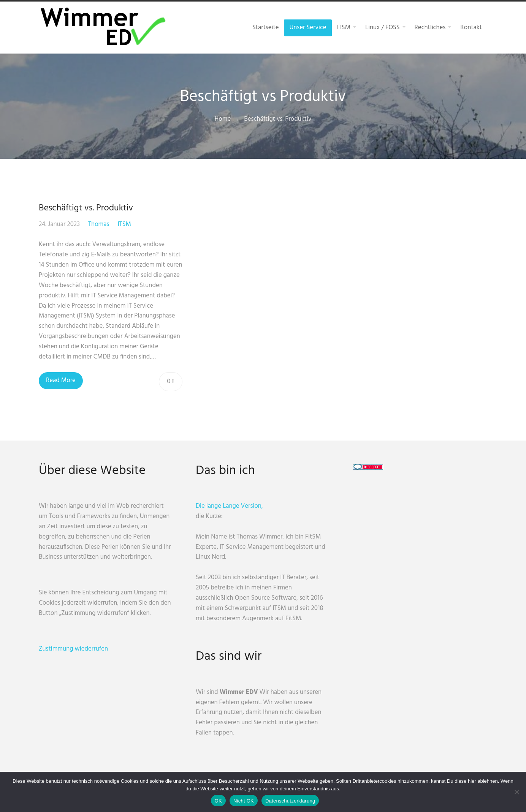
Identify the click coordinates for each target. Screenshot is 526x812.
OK (218, 801)
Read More (61, 380)
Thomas (99, 224)
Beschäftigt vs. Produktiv (86, 208)
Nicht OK (244, 801)
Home (223, 119)
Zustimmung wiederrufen (73, 649)
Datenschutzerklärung (290, 801)
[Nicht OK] (516, 792)
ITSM (124, 224)
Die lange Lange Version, (229, 506)
